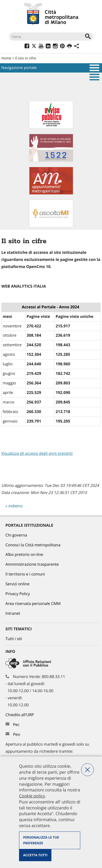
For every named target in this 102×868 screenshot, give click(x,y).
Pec (16, 725)
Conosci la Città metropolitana (33, 545)
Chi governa (16, 535)
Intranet (13, 614)
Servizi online (17, 584)
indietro (16, 506)
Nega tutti (87, 770)
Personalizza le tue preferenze (41, 840)
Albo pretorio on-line (24, 555)
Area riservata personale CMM (33, 604)
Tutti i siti (14, 639)
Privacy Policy (18, 594)
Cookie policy (32, 796)
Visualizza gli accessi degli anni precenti (37, 453)
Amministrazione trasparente (32, 564)
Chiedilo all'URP (20, 715)
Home (6, 58)
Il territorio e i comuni (25, 574)
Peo (16, 735)
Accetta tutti (35, 855)
